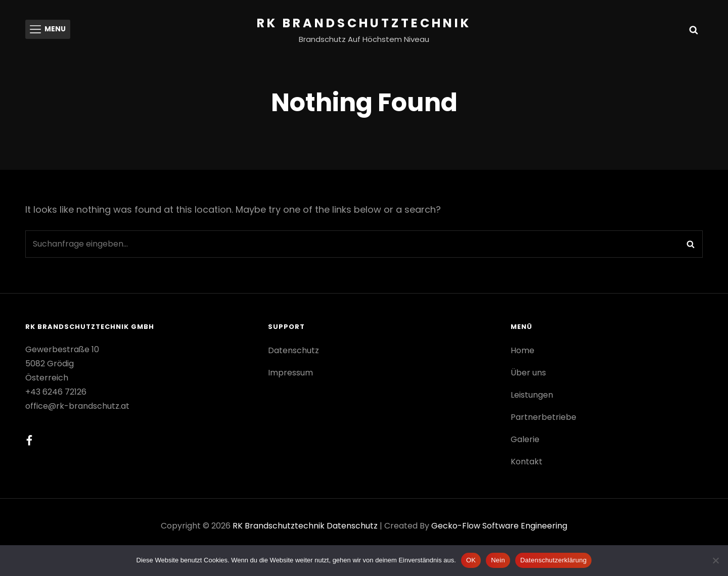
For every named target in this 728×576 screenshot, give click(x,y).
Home (522, 350)
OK (471, 560)
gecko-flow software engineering (499, 526)
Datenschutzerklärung (553, 560)
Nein (498, 560)
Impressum (290, 373)
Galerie (525, 439)
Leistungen (532, 395)
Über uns (528, 373)
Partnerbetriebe (543, 417)
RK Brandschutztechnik (364, 23)
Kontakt (527, 462)
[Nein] (715, 560)
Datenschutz (293, 350)
